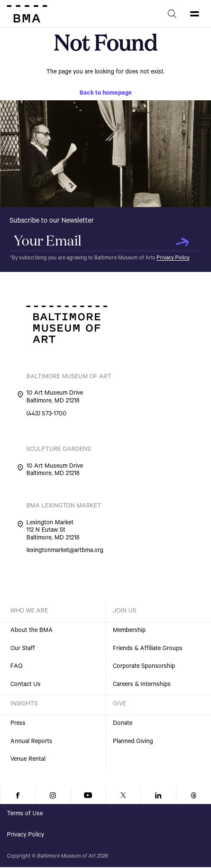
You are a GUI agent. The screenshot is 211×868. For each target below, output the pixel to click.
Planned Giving (133, 742)
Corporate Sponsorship (144, 667)
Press (18, 724)
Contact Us (26, 685)
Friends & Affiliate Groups (148, 649)
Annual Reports (31, 742)
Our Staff (23, 649)
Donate (123, 724)
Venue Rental (28, 760)
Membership (129, 631)
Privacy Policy (173, 258)
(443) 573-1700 (46, 415)
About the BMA (32, 631)
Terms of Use (25, 814)
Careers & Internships (142, 685)
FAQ (16, 667)
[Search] (172, 14)
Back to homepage (106, 94)
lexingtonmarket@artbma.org (65, 552)
